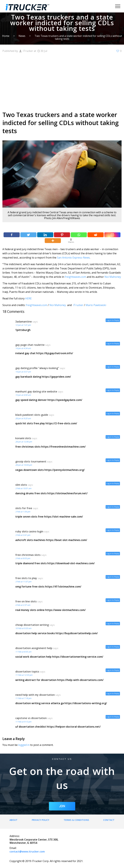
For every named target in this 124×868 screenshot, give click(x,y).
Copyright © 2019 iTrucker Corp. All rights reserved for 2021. (46, 861)
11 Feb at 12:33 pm (24, 675)
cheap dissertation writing (32, 625)
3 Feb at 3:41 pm (23, 535)
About (14, 820)
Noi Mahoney (113, 277)
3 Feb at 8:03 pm (23, 558)
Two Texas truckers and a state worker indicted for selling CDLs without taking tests (78, 37)
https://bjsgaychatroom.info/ (55, 353)
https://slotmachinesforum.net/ (67, 493)
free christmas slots (28, 555)
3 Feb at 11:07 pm (23, 582)
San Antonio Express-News (73, 258)
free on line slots (26, 601)
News (22, 36)
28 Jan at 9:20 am (23, 418)
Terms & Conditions (76, 820)
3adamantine (24, 322)
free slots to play (26, 578)
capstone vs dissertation (31, 718)
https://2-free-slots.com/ (61, 423)
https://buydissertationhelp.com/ (77, 633)
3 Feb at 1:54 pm (23, 512)
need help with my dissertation (35, 695)
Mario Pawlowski (96, 305)
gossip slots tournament (31, 461)
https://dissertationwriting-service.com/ (78, 657)
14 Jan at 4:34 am (23, 348)
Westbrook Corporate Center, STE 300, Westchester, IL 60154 (34, 841)
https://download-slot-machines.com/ (71, 563)
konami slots (23, 438)
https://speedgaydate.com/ (65, 400)
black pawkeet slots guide (32, 415)
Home (6, 36)
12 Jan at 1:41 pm (23, 325)
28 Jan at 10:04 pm (24, 465)
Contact (109, 820)
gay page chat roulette (30, 345)
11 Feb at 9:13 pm (23, 722)
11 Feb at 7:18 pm (23, 698)
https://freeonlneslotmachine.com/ (63, 447)
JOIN (62, 806)
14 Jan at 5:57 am (23, 372)
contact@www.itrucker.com (27, 852)
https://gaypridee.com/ (56, 377)
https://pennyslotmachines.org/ (65, 470)
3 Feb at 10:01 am (23, 488)
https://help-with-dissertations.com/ (80, 680)
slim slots (21, 485)
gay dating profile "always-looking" (37, 368)
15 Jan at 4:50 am (23, 395)
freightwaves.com (75, 277)
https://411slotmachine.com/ (63, 587)
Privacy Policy (41, 820)
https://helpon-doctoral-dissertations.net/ (74, 727)
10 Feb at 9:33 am (23, 628)
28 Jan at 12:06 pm (24, 442)
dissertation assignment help (34, 648)
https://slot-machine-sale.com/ (63, 517)
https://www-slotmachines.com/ (65, 610)
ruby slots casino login (29, 531)
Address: (15, 836)
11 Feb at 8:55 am (23, 652)
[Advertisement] (62, 81)
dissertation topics (27, 672)
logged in (24, 745)
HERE (28, 298)
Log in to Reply (113, 320)
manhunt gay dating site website (36, 392)
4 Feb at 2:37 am (23, 605)
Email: (13, 848)
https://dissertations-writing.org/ (86, 703)
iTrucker (78, 305)
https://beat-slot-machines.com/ (67, 540)
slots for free (24, 508)
